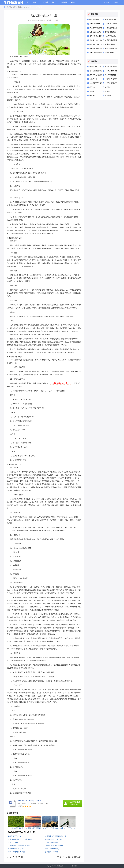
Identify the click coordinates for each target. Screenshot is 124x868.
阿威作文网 (60, 866)
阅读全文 (50, 20)
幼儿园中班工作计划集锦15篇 (55, 836)
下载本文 (57, 20)
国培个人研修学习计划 (16, 849)
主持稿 (92, 91)
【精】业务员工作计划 (53, 842)
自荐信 (107, 91)
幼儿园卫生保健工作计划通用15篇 (20, 839)
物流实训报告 (94, 20)
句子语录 (64, 2)
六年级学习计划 (18, 857)
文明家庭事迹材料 (111, 67)
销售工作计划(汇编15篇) (17, 852)
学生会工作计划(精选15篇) (72, 857)
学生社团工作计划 (51, 852)
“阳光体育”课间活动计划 (54, 846)
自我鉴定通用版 (95, 24)
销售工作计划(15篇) (52, 849)
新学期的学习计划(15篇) (54, 839)
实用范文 (74, 2)
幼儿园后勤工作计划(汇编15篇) (19, 846)
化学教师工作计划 (14, 836)
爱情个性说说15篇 (111, 48)
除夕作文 (93, 96)
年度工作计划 (13, 842)
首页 (28, 2)
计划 (27, 7)
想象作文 (108, 96)
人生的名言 (93, 79)
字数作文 (55, 2)
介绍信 (107, 87)
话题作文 (36, 2)
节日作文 (45, 2)
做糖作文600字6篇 (96, 40)
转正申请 (93, 87)
